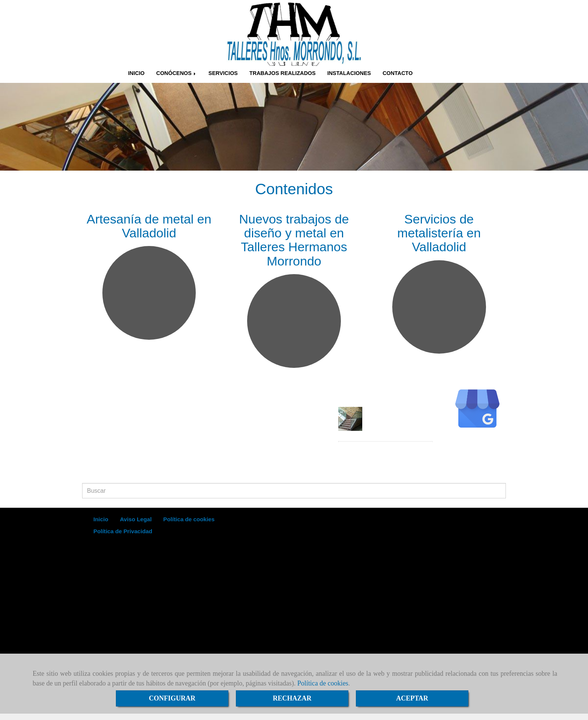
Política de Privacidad (123, 531)
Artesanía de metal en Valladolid (149, 226)
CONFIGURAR (172, 698)
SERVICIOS (223, 73)
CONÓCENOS (176, 73)
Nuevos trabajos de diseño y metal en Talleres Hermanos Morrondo (294, 240)
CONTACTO (397, 73)
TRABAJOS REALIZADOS (283, 73)
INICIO (136, 73)
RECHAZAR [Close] (292, 698)
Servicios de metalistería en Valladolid (439, 233)
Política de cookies (323, 683)
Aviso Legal (136, 519)
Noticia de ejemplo (396, 412)
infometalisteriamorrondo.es (126, 469)
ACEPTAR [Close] (412, 698)
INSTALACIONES (349, 73)
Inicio (101, 519)
